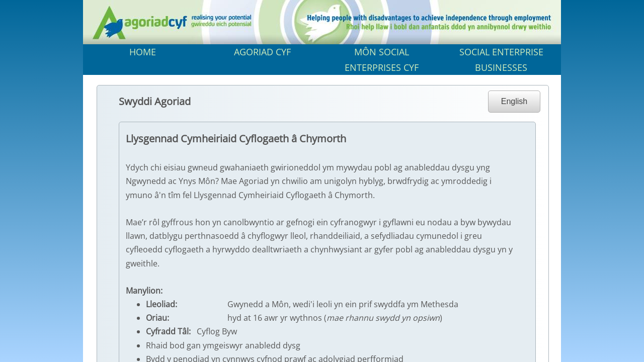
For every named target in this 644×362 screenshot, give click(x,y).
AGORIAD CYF (262, 52)
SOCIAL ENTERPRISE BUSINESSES (501, 60)
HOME (143, 52)
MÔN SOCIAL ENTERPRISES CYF (382, 60)
